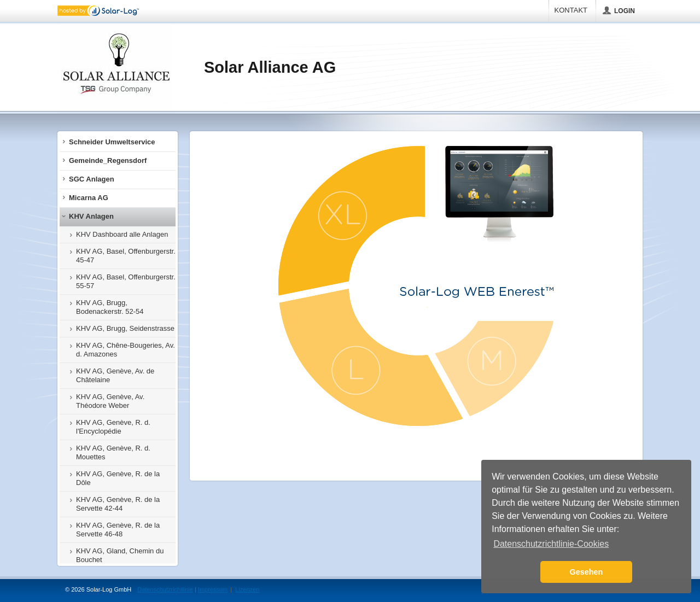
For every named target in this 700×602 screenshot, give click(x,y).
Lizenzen (247, 589)
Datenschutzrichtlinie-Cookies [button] (551, 544)
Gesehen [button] (587, 572)
